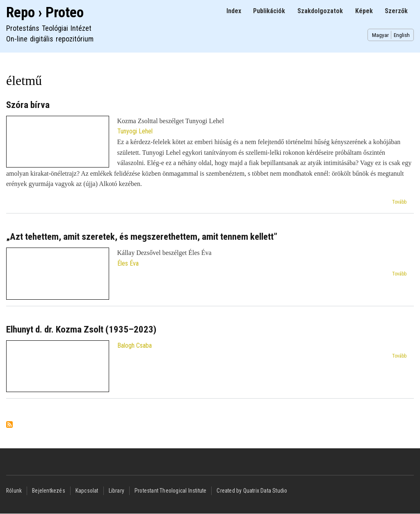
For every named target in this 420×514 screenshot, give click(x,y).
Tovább (399, 202)
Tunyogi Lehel (135, 131)
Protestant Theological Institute (170, 491)
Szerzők (396, 11)
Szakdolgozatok (320, 11)
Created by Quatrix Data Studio (252, 491)
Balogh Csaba (135, 345)
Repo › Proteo (45, 13)
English (402, 35)
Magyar (380, 35)
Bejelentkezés (49, 491)
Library (116, 491)
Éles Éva (128, 263)
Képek (364, 11)
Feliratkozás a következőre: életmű (9, 425)
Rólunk (14, 491)
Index (234, 11)
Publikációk (269, 11)
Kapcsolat (87, 491)
